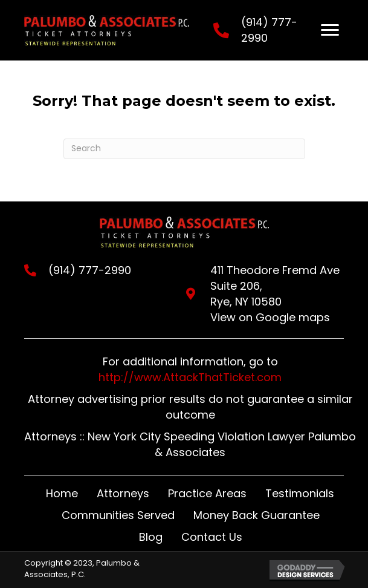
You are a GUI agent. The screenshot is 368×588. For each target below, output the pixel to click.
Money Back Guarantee (257, 515)
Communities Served (118, 515)
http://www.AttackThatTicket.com (190, 377)
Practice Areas (207, 493)
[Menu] (330, 30)
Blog (151, 537)
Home (62, 493)
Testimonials (300, 493)
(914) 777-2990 (90, 270)
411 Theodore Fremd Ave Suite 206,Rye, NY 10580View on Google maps (275, 294)
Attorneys (123, 493)
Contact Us (212, 537)
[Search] (184, 149)
